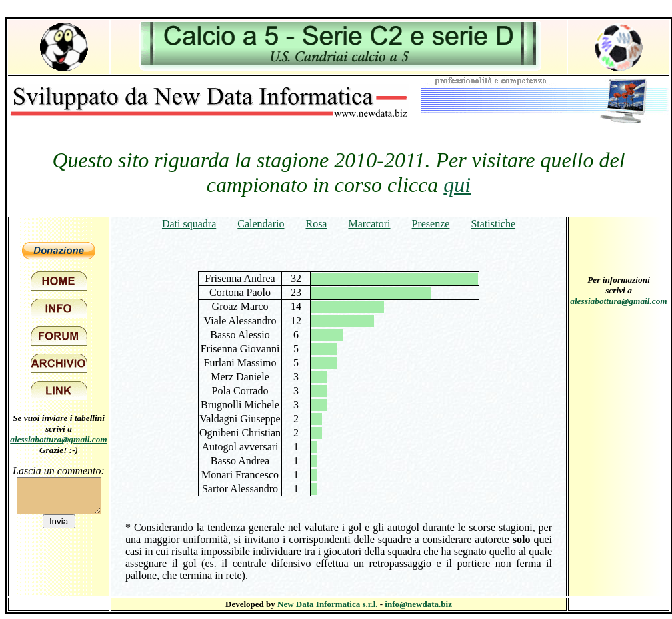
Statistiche (493, 224)
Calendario (261, 224)
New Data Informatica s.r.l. (327, 604)
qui (457, 185)
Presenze (431, 224)
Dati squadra (189, 224)
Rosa (316, 224)
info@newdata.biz (418, 604)
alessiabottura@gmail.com (59, 439)
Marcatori (369, 224)
